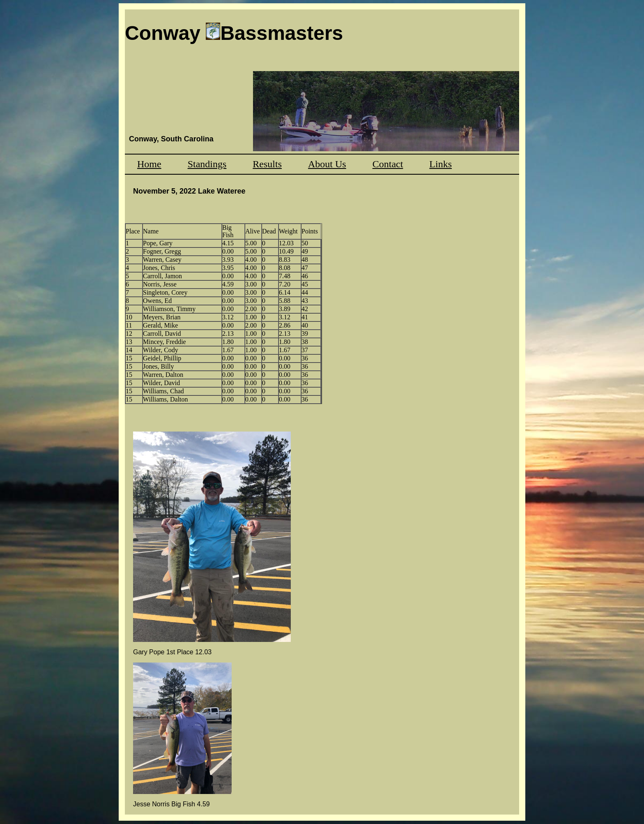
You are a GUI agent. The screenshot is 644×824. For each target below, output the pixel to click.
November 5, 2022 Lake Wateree (189, 191)
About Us (327, 164)
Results (267, 164)
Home (149, 164)
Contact (388, 164)
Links (440, 164)
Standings (207, 164)
